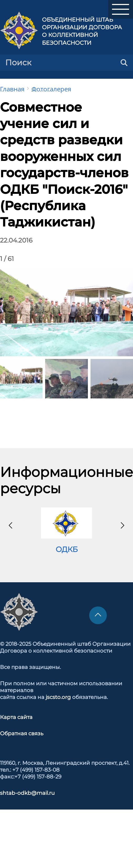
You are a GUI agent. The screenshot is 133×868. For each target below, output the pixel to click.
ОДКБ (67, 549)
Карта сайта (16, 717)
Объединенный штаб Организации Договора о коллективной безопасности (82, 31)
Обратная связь (22, 733)
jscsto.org (58, 697)
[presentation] (10, 525)
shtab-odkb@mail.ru (27, 793)
